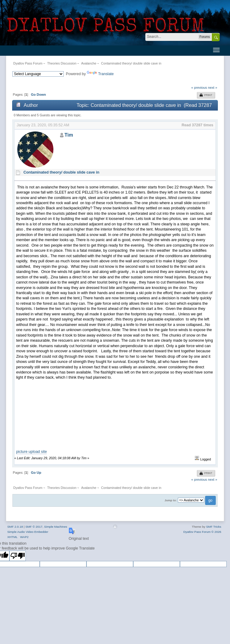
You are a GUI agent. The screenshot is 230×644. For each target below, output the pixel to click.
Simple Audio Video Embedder (28, 532)
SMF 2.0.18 (15, 527)
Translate (100, 74)
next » (213, 88)
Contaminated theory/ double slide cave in (131, 63)
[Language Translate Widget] (38, 74)
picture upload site (31, 452)
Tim (69, 135)
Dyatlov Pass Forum (28, 63)
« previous (199, 88)
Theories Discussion (62, 63)
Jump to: (171, 500)
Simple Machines (56, 527)
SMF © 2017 (34, 527)
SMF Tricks (214, 527)
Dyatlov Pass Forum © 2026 (202, 532)
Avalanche (89, 63)
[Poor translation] (18, 556)
